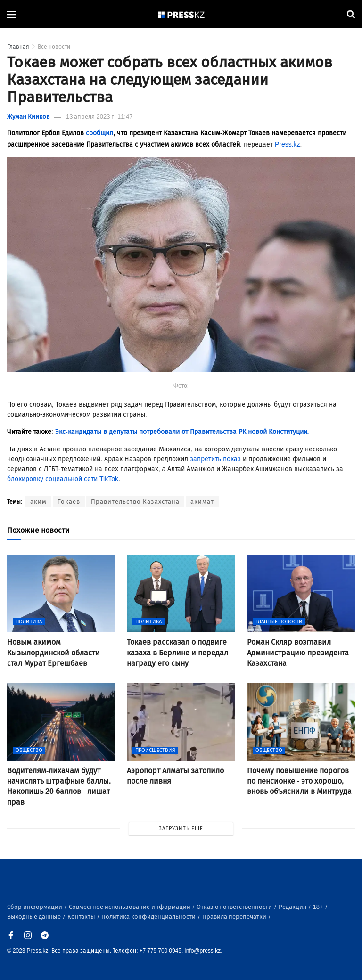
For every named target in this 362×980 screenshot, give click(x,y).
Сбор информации (35, 907)
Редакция (293, 907)
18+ (319, 907)
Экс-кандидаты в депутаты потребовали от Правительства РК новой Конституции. (182, 432)
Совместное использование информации (130, 907)
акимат (202, 502)
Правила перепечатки (235, 917)
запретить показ (215, 459)
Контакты (82, 917)
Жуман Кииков (28, 117)
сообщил (99, 133)
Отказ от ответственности (235, 907)
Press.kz (288, 144)
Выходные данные (35, 917)
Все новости (54, 47)
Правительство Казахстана (135, 502)
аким (38, 502)
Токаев (69, 502)
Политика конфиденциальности (149, 917)
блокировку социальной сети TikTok (63, 479)
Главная (18, 47)
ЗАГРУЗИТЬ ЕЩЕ (181, 829)
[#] (181, 14)
